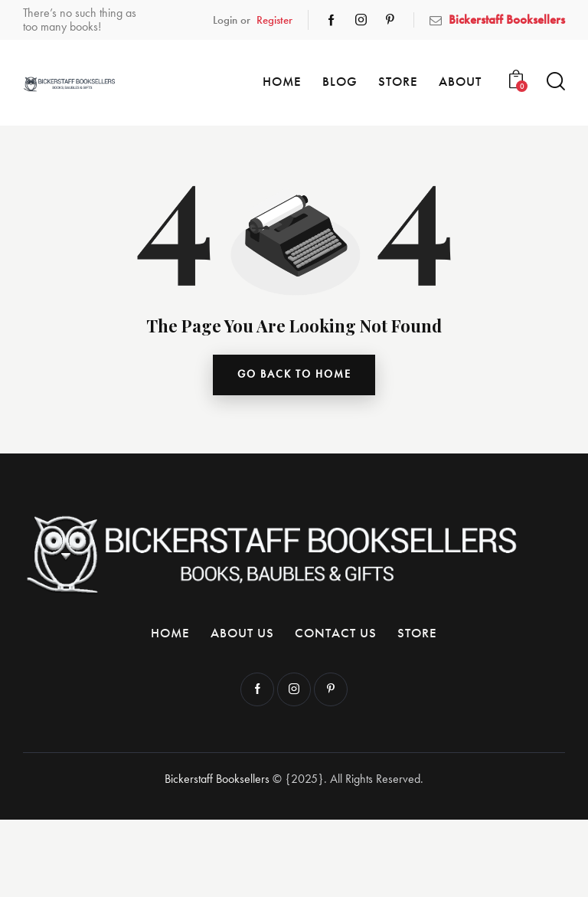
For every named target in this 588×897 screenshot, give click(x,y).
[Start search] (556, 82)
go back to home (294, 375)
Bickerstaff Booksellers (217, 779)
